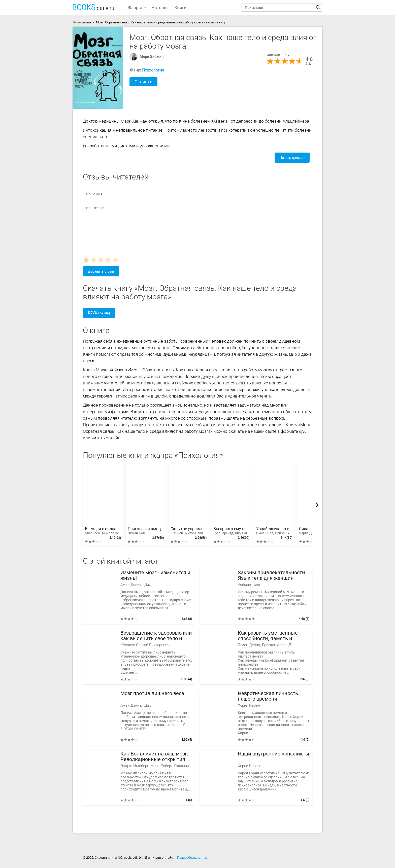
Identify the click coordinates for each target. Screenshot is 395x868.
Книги (180, 8)
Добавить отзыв (101, 271)
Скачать (143, 82)
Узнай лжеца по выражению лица (274, 531)
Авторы (159, 8)
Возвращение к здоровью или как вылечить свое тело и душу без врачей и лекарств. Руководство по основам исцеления (156, 636)
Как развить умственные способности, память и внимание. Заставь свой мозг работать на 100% (273, 636)
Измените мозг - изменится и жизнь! (155, 575)
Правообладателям (192, 858)
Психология (153, 70)
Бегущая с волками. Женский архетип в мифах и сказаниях (103, 531)
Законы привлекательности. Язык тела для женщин (272, 575)
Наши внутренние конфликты (274, 754)
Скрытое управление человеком (189, 531)
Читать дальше (292, 158)
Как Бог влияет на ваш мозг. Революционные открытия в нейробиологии (155, 757)
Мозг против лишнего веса (152, 693)
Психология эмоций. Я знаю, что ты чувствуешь (146, 531)
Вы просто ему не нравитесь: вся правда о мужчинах (232, 531)
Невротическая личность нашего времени (268, 696)
